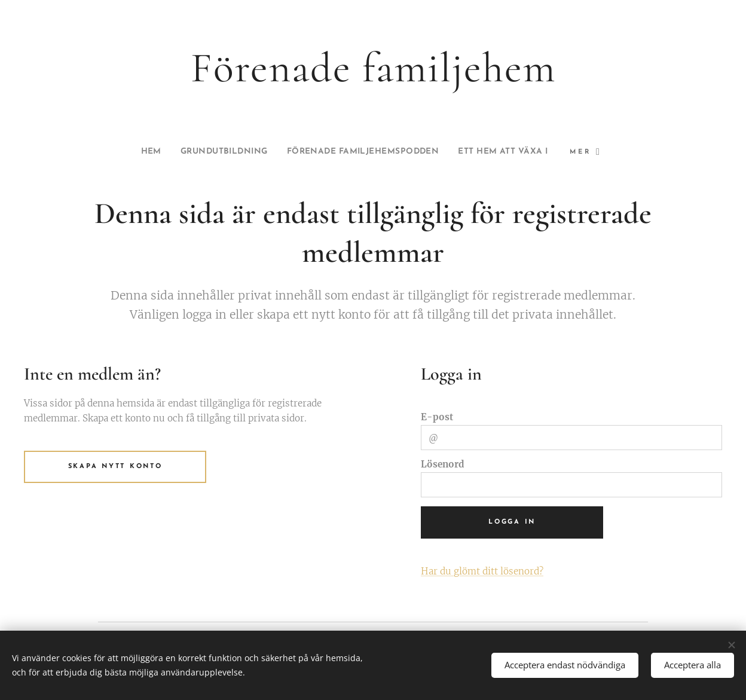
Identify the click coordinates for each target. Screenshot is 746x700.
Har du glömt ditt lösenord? (482, 571)
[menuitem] (126, 152)
